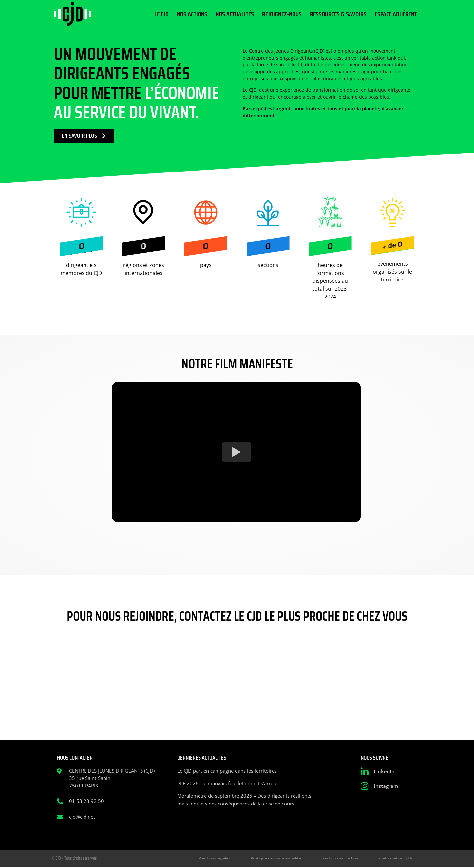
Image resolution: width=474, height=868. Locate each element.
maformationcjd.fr (398, 859)
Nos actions (192, 14)
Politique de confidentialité (293, 859)
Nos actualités (235, 14)
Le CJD (161, 14)
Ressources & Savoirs (338, 14)
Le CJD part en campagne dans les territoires (227, 771)
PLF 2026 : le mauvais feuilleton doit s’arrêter (228, 783)
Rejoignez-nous (282, 14)
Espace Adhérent (396, 14)
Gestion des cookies (350, 859)
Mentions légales (238, 859)
